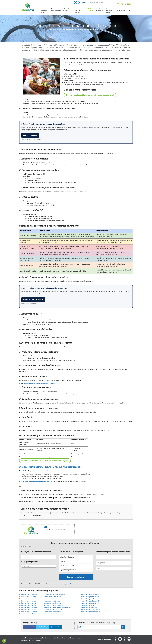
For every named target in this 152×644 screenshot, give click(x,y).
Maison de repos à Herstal (28, 601)
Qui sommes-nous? (44, 11)
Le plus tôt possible (67, 557)
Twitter (43, 627)
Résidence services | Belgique (78, 11)
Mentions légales (63, 584)
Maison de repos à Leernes (90, 605)
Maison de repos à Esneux (28, 597)
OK (123, 627)
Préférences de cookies (77, 584)
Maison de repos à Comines (90, 603)
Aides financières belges (110, 11)
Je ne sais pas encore (68, 570)
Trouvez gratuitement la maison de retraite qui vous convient (90, 95)
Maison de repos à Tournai (53, 597)
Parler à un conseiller (30, 135)
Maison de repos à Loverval (53, 614)
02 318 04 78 (126, 4)
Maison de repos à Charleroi (90, 595)
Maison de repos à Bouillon (28, 610)
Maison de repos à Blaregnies (90, 597)
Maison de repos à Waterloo (53, 612)
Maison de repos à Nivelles (28, 607)
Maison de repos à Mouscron (53, 599)
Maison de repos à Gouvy (28, 603)
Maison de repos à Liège (52, 601)
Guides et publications (121, 10)
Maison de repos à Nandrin (53, 610)
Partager (30, 627)
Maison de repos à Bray (88, 599)
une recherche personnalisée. (54, 516)
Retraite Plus (35, 513)
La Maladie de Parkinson (95, 29)
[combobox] (39, 566)
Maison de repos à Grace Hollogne (55, 595)
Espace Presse (62, 638)
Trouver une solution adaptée (33, 300)
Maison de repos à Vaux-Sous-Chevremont (58, 607)
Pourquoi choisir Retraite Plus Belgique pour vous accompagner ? (51, 467)
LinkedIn (56, 627)
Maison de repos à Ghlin (89, 607)
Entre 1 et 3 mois (66, 561)
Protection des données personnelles (32, 638)
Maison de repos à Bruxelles (29, 595)
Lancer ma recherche (76, 577)
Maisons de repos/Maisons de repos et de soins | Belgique (60, 10)
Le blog (130, 10)
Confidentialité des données (48, 584)
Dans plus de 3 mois (68, 566)
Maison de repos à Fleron (28, 599)
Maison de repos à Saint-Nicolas (54, 605)
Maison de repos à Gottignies (90, 612)
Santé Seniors (90, 10)
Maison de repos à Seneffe (28, 612)
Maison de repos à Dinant (28, 605)
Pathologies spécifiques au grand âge (74, 29)
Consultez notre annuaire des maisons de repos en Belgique (45, 461)
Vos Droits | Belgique (99, 10)
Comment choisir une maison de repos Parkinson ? (40, 384)
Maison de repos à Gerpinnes (90, 610)
